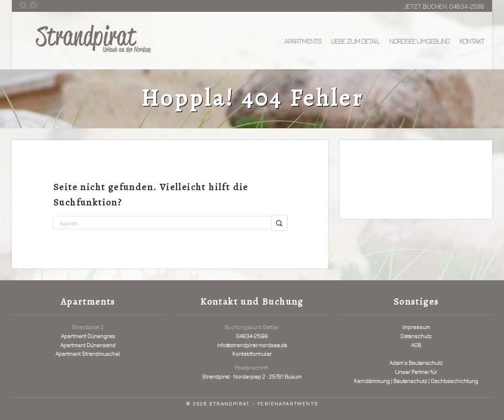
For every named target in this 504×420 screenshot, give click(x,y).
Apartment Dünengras (88, 336)
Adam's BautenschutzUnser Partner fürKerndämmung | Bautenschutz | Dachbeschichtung (416, 372)
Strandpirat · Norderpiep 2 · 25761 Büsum (252, 377)
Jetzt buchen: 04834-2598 (444, 6)
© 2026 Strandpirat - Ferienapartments (252, 404)
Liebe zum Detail (355, 41)
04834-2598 (252, 336)
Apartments (303, 41)
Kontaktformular (252, 354)
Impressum (416, 327)
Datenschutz (416, 336)
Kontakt (472, 41)
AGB (416, 345)
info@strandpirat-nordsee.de (252, 345)
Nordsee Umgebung (420, 41)
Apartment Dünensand (88, 345)
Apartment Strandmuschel (88, 354)
